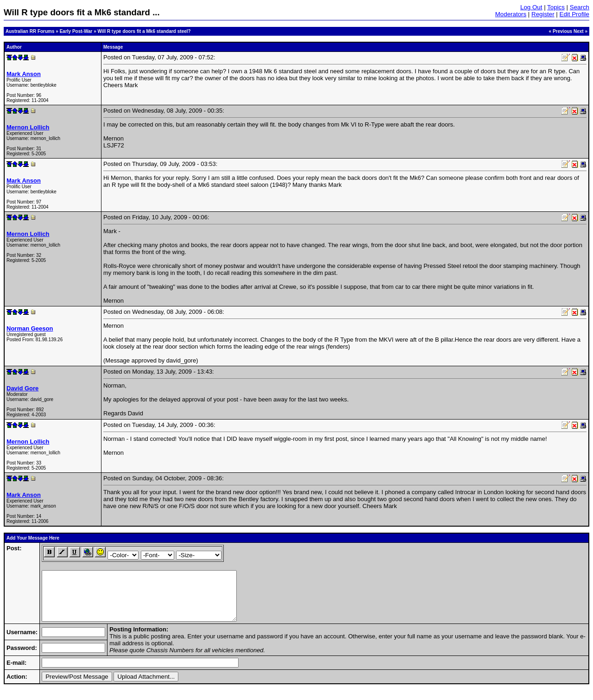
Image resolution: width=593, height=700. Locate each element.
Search (580, 7)
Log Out (531, 7)
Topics (556, 7)
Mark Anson (24, 74)
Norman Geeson (30, 328)
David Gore (22, 388)
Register (543, 14)
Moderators (511, 14)
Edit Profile (574, 14)
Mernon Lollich (28, 127)
